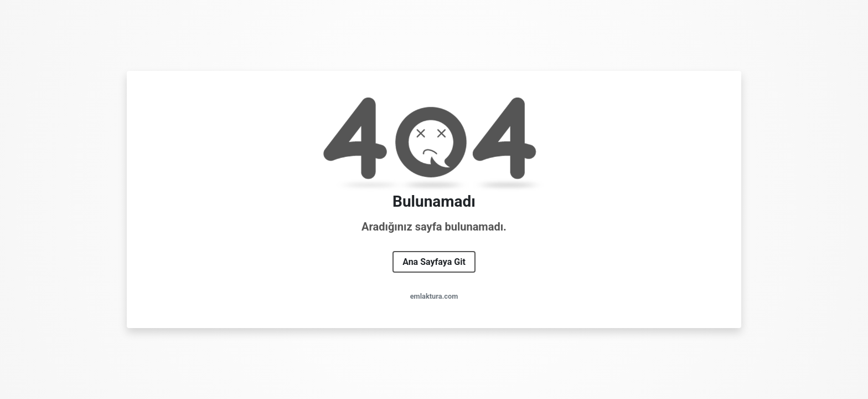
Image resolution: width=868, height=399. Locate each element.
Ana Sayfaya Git (434, 262)
